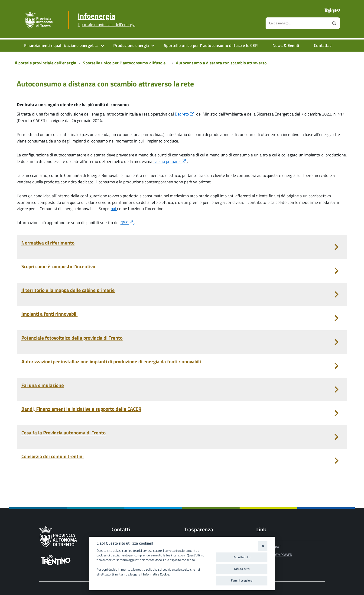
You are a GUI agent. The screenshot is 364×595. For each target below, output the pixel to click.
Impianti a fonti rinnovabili (49, 314)
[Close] (263, 546)
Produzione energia (131, 45)
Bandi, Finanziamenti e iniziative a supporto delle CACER (81, 409)
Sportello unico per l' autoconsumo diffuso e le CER (211, 45)
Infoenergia (107, 20)
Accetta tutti (242, 557)
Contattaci (323, 45)
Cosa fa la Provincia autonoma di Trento (63, 433)
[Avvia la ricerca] (334, 23)
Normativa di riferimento (48, 243)
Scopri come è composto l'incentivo (58, 266)
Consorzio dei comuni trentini (52, 456)
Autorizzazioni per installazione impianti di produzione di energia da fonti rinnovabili (111, 361)
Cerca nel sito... (280, 23)
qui (114, 209)
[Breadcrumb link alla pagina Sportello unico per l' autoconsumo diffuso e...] (127, 63)
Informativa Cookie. (156, 574)
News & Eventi (286, 45)
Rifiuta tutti (242, 569)
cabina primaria (170, 161)
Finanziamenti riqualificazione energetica (61, 45)
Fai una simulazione (43, 385)
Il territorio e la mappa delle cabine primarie (68, 290)
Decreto (185, 114)
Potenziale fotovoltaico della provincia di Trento (72, 338)
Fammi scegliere (242, 580)
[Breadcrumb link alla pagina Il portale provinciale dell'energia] (47, 63)
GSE (127, 223)
